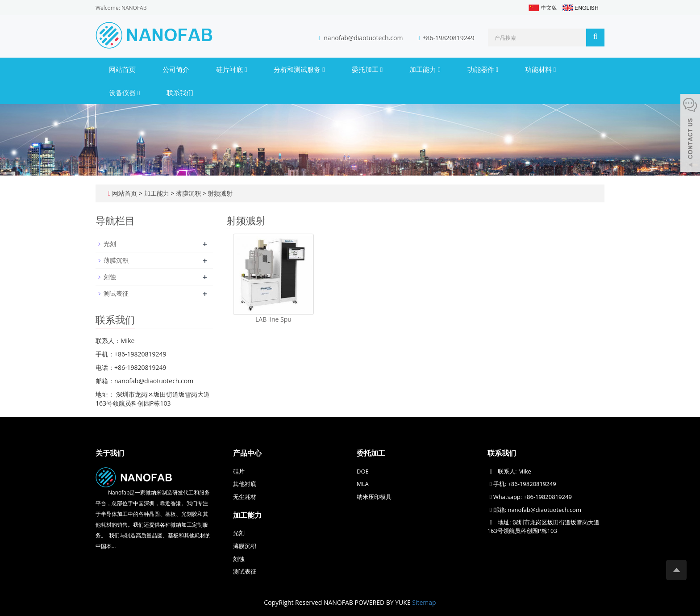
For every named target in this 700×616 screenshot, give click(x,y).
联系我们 (180, 92)
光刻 (110, 244)
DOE (363, 471)
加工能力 (425, 69)
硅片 (239, 471)
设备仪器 (124, 92)
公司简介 (176, 69)
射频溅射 (220, 193)
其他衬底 (245, 484)
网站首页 (122, 69)
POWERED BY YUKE (384, 602)
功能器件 (483, 69)
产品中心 (247, 453)
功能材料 (540, 69)
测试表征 (116, 293)
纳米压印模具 (374, 497)
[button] (246, 69)
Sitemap (424, 602)
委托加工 (367, 69)
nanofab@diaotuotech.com (364, 38)
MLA (363, 484)
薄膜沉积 (188, 193)
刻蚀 (110, 277)
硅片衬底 (231, 69)
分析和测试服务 (299, 69)
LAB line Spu (273, 319)
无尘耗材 (245, 497)
